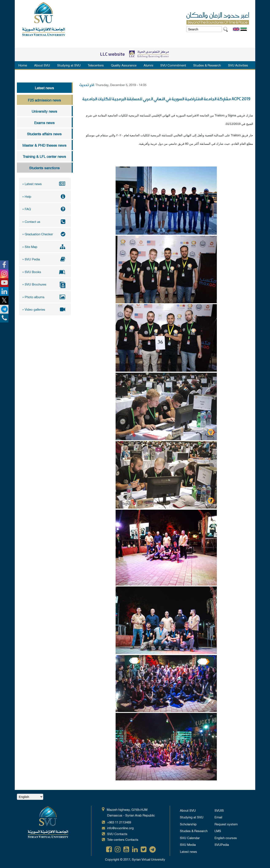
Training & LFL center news (44, 156)
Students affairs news (44, 134)
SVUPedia (222, 844)
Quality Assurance (124, 65)
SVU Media (188, 844)
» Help (45, 196)
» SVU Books (45, 272)
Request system (226, 824)
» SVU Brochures (45, 285)
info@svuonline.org (120, 828)
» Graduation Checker (45, 234)
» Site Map (45, 246)
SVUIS (219, 810)
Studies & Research (207, 65)
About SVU (42, 65)
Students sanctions (44, 168)
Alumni (148, 65)
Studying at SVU (69, 65)
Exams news (44, 122)
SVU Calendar (190, 838)
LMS (218, 831)
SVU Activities (238, 65)
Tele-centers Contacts (123, 839)
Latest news (44, 88)
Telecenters (96, 65)
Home (23, 65)
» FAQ (45, 209)
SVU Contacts (117, 834)
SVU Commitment (173, 65)
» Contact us (45, 221)
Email (218, 817)
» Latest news (45, 184)
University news (44, 111)
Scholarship (188, 824)
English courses (226, 838)
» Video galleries (45, 309)
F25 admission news (44, 100)
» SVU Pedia (45, 259)
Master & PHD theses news (44, 145)
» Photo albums (45, 297)
